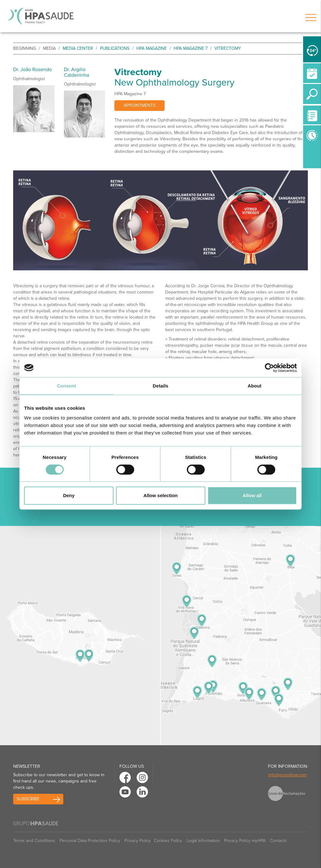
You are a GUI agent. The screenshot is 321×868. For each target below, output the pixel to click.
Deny (69, 495)
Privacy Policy (138, 841)
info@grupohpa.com (287, 775)
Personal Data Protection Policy (90, 841)
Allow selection (160, 495)
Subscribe (28, 799)
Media (49, 48)
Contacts (278, 841)
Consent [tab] (67, 386)
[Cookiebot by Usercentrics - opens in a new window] (269, 368)
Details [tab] (160, 386)
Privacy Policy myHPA (245, 841)
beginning (25, 48)
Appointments (139, 105)
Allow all (252, 495)
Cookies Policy (168, 841)
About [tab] (255, 386)
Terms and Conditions (34, 841)
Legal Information (203, 841)
